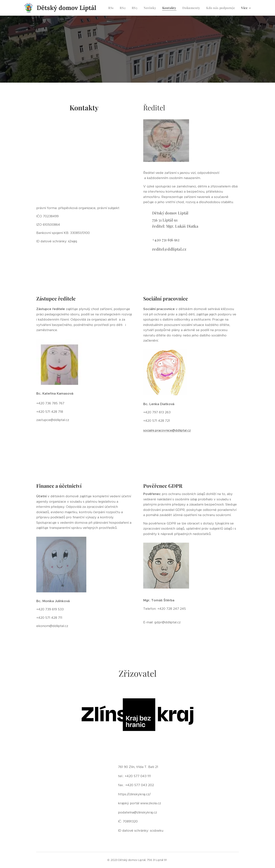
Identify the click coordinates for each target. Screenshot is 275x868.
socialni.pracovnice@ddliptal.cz (167, 430)
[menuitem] (112, 8)
